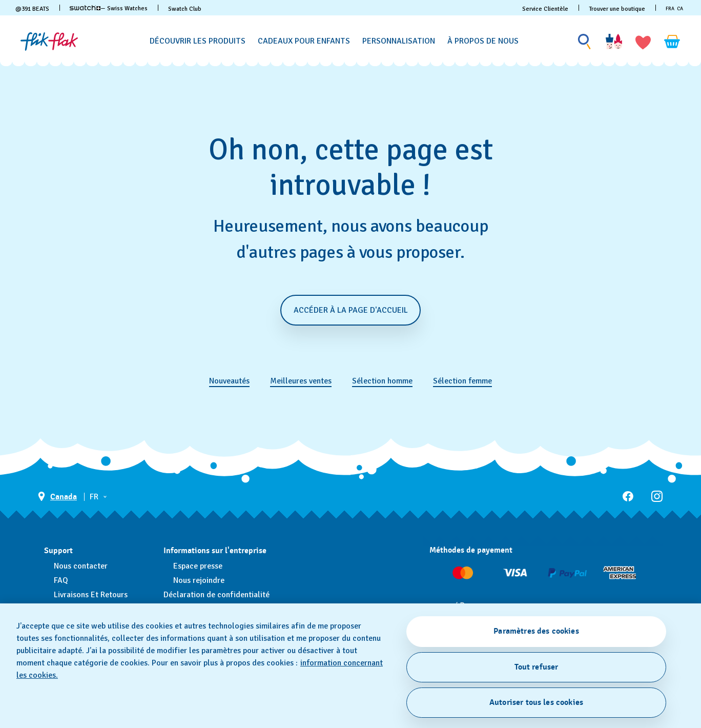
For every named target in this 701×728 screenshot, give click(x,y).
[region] (350, 666)
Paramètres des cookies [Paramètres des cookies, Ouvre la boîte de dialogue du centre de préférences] (536, 631)
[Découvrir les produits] (198, 41)
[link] (85, 8)
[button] (643, 42)
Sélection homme (382, 381)
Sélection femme (462, 381)
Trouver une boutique (617, 9)
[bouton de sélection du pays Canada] (57, 497)
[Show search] (585, 42)
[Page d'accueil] (49, 42)
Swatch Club (185, 9)
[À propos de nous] (483, 41)
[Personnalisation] (399, 41)
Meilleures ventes (301, 381)
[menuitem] (198, 39)
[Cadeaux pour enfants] (304, 41)
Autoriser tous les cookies (536, 702)
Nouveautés (229, 381)
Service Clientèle (545, 9)
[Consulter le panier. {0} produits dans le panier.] (672, 42)
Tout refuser (537, 667)
